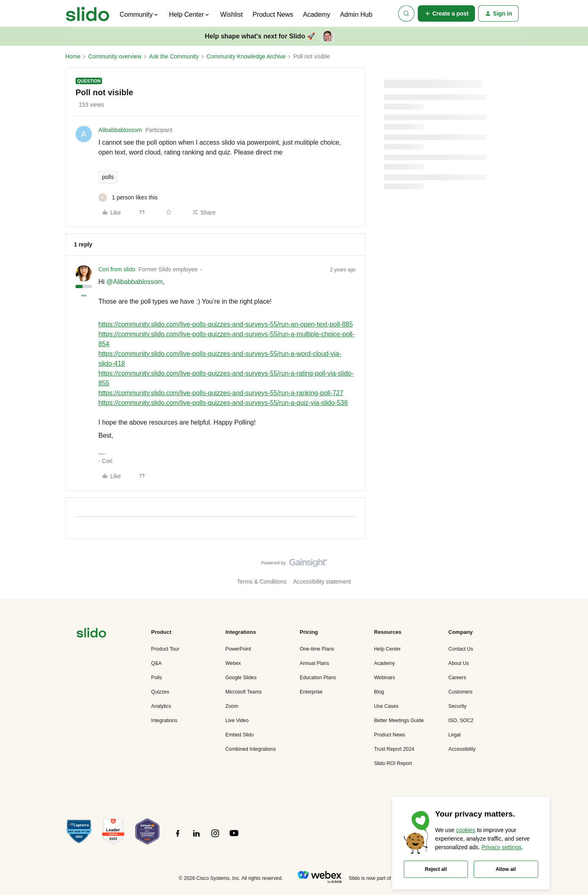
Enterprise (311, 692)
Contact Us (461, 649)
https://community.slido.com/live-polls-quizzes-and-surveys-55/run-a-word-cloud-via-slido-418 (220, 359)
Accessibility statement (322, 582)
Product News (273, 15)
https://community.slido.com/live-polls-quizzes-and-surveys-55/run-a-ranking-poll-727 (221, 393)
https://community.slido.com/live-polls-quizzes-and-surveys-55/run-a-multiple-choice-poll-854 (226, 339)
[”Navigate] (91, 634)
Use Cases (386, 706)
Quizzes (160, 692)
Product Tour (165, 649)
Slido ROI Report (393, 763)
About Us (459, 663)
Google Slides (241, 678)
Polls (157, 678)
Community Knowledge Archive (246, 56)
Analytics (161, 706)
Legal (454, 735)
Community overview (115, 56)
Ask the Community (174, 56)
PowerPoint (238, 649)
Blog (379, 692)
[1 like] (128, 198)
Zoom (232, 706)
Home (73, 56)
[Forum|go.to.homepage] (88, 13)
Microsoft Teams (244, 692)
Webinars (385, 678)
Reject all (436, 869)
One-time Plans (317, 649)
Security (457, 706)
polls (108, 177)
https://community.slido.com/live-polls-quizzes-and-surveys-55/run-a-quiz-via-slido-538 (223, 403)
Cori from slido (117, 269)
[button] (447, 13)
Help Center (387, 649)
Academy (317, 15)
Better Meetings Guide (399, 720)
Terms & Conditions (262, 582)
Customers (460, 692)
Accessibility (462, 749)
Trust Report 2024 (394, 749)
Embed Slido (239, 735)
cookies (466, 830)
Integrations (164, 720)
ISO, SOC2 (461, 720)
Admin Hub (356, 15)
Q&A (156, 663)
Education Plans (318, 678)
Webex (233, 663)
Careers (457, 678)
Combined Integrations (251, 749)
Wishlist (231, 15)
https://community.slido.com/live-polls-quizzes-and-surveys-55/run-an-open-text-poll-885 (226, 324)
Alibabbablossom (120, 130)
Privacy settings (501, 847)
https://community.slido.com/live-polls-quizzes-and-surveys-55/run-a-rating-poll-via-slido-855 (226, 378)
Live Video (237, 720)
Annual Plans (314, 663)
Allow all (506, 869)
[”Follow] (178, 838)
